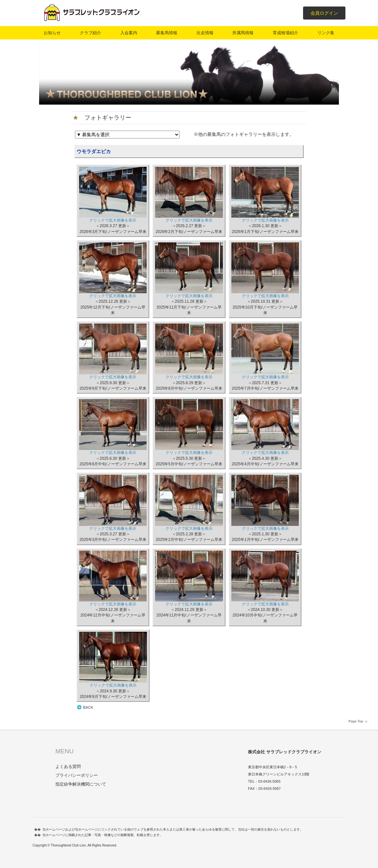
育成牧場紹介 (285, 33)
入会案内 (129, 33)
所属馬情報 (243, 33)
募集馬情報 (167, 33)
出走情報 (205, 33)
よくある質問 (68, 767)
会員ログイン (324, 13)
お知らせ (52, 33)
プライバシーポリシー (77, 775)
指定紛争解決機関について (81, 784)
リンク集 (326, 33)
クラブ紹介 (90, 33)
